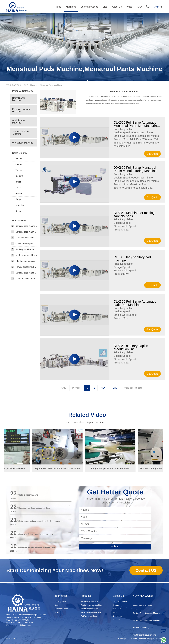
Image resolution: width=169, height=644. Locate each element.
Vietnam (19, 158)
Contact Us (118, 616)
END (115, 388)
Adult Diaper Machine (19, 122)
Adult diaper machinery (24, 255)
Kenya (18, 211)
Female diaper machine (24, 267)
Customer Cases (61, 609)
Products (86, 596)
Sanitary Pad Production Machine (146, 623)
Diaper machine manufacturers (24, 279)
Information (61, 596)
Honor (116, 612)
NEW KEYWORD (143, 596)
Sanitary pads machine (24, 226)
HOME (25, 85)
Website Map (12, 639)
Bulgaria (19, 176)
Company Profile (120, 601)
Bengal (19, 199)
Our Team (117, 609)
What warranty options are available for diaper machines (40, 521)
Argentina (20, 205)
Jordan (19, 164)
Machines (34, 85)
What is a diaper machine (28, 495)
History (116, 605)
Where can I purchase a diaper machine (34, 508)
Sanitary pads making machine (24, 273)
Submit (115, 547)
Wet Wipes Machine (23, 143)
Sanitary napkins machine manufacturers (24, 249)
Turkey (19, 170)
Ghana (19, 193)
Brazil (18, 182)
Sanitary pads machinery (24, 232)
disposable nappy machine (143, 601)
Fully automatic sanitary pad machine (24, 238)
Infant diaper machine (23, 261)
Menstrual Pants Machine (50, 85)
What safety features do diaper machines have (36, 547)
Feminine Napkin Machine (21, 110)
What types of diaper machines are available (35, 534)
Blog (56, 605)
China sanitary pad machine (24, 243)
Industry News (60, 601)
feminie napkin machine (142, 608)
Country (116, 620)
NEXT (104, 388)
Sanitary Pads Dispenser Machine (146, 615)
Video (57, 612)
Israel (18, 188)
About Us (118, 596)
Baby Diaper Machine (19, 99)
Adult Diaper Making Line (143, 630)
